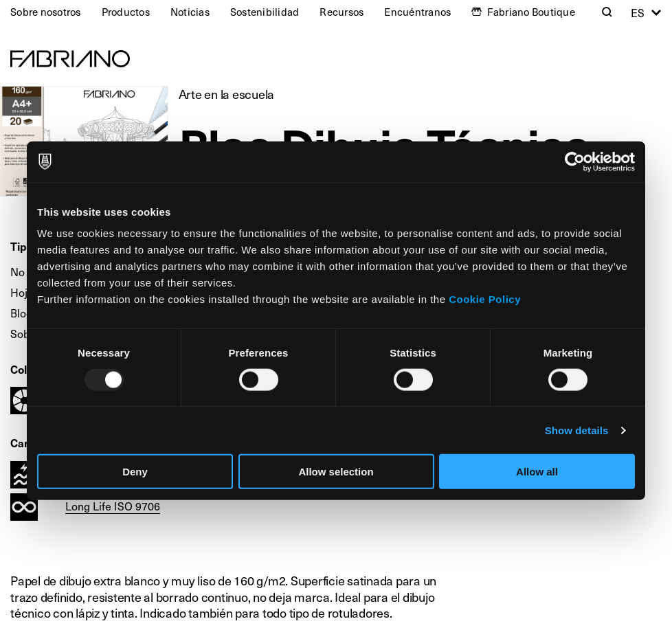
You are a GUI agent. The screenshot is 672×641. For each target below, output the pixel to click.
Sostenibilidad (265, 12)
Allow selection (336, 472)
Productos (126, 12)
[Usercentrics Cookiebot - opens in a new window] (575, 161)
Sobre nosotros (46, 12)
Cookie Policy (485, 299)
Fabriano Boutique (531, 12)
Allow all (537, 472)
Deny (135, 472)
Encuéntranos (417, 12)
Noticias (190, 12)
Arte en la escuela (227, 94)
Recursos (341, 12)
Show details (577, 430)
